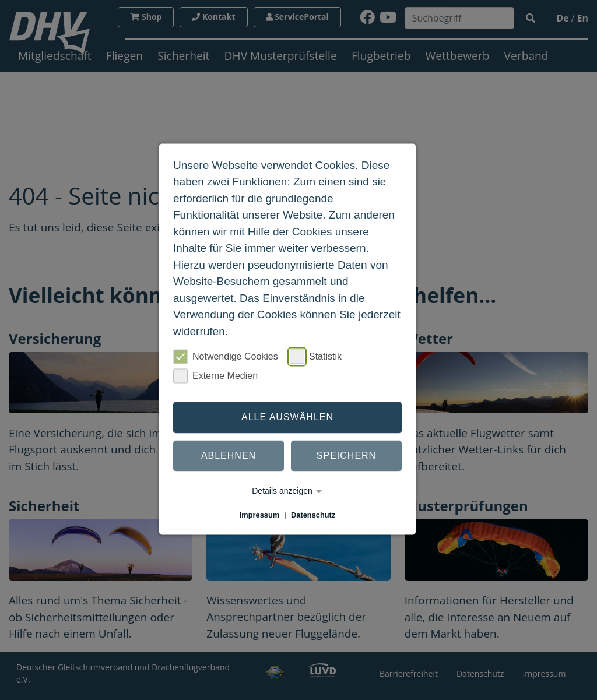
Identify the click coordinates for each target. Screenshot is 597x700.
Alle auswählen (287, 417)
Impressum (259, 515)
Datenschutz (313, 515)
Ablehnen (229, 455)
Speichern (346, 455)
